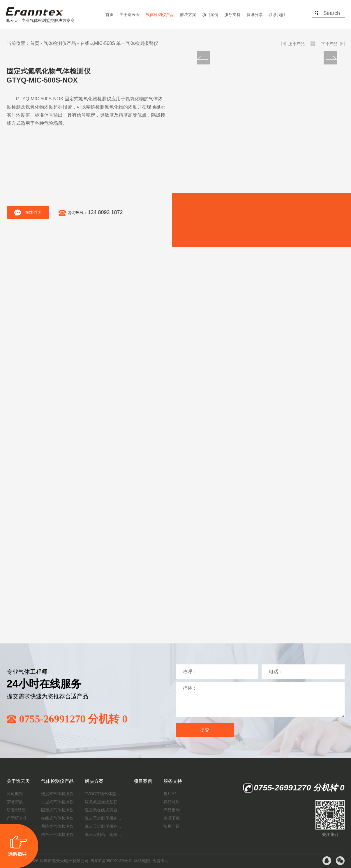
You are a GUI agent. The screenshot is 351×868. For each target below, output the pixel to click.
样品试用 (172, 802)
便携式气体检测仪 (57, 794)
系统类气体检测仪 (57, 826)
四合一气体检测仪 (57, 834)
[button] (330, 58)
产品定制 (172, 810)
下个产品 (329, 44)
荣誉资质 (15, 802)
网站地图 (142, 861)
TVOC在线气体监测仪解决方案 (104, 794)
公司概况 (15, 794)
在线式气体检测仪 (57, 818)
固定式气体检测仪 (57, 810)
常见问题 (172, 826)
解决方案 (188, 15)
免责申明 (160, 861)
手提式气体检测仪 (57, 802)
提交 (205, 730)
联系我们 (277, 15)
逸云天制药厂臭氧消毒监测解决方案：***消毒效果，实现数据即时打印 (104, 834)
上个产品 (297, 44)
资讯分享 (255, 15)
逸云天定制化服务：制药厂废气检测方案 (104, 826)
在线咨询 (28, 212)
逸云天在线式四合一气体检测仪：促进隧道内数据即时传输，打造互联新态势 (104, 810)
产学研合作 (17, 818)
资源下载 (172, 818)
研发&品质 (16, 810)
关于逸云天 (130, 15)
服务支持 (232, 15)
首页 (110, 15)
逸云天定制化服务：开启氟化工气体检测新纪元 (104, 818)
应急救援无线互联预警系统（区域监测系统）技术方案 (104, 802)
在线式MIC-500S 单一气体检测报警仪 (119, 43)
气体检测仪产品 (160, 15)
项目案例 (210, 15)
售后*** (170, 794)
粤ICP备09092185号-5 (111, 861)
